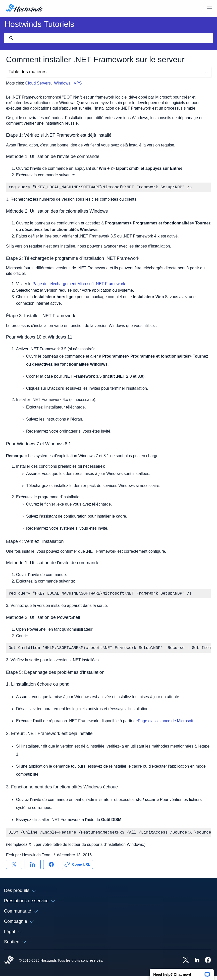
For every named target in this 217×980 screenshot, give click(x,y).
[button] (182, 973)
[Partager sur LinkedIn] (33, 868)
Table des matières (108, 72)
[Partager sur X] (14, 868)
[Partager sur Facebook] (51, 868)
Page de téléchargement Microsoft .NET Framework (78, 285)
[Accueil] (24, 9)
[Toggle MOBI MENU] (209, 9)
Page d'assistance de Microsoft (166, 724)
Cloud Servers (38, 83)
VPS (78, 83)
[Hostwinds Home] (9, 964)
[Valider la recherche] (11, 38)
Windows (62, 83)
